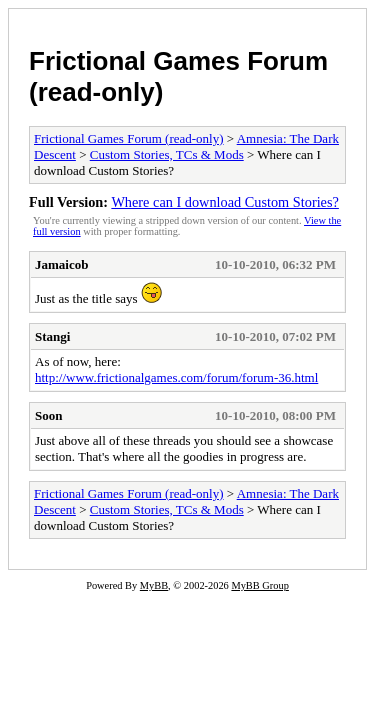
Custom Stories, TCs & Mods (167, 154)
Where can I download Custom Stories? (225, 202)
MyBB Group (259, 585)
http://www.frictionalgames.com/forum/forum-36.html (176, 377)
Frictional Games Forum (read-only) (129, 138)
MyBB (154, 585)
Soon (48, 415)
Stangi (52, 336)
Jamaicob (61, 264)
